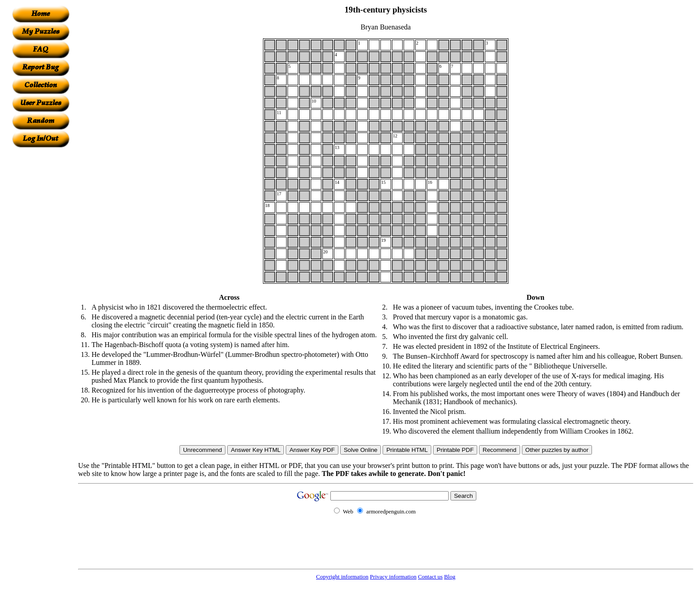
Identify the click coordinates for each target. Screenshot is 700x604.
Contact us (430, 577)
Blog (450, 577)
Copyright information (342, 577)
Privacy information (393, 577)
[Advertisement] (41, 281)
